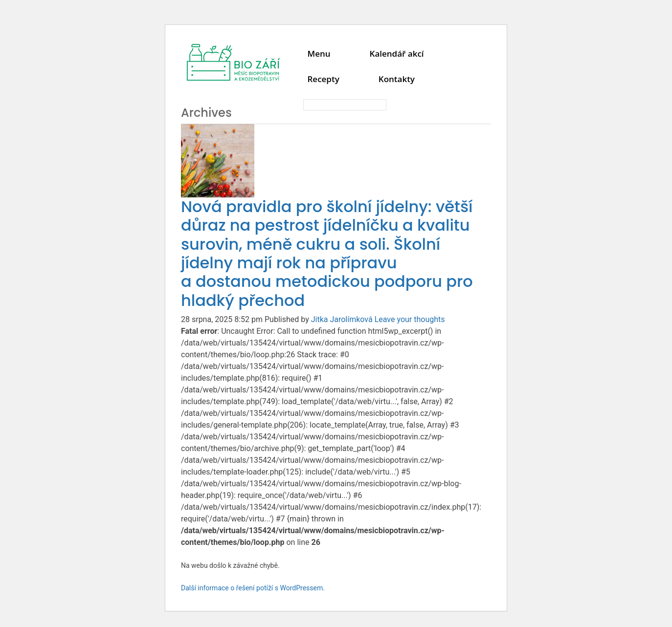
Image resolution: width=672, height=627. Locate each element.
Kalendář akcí (397, 54)
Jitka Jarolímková (342, 319)
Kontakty (397, 79)
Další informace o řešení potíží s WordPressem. (253, 588)
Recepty (323, 79)
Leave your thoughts (410, 319)
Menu (319, 54)
